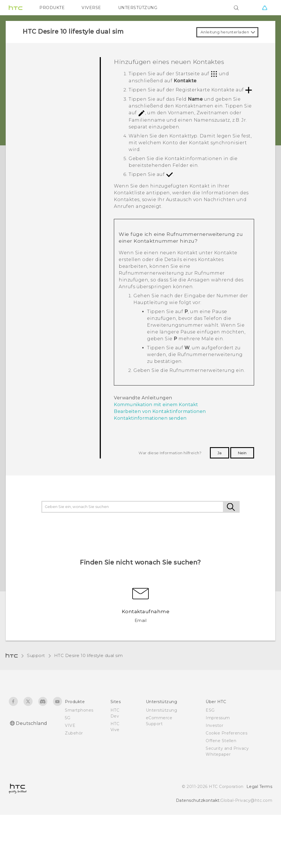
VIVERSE (91, 8)
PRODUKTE (52, 8)
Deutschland (32, 723)
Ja (220, 453)
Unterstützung (162, 710)
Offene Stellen (221, 741)
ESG (210, 710)
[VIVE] (265, 8)
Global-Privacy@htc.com (246, 800)
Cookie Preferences (226, 733)
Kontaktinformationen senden (150, 418)
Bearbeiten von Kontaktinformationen (160, 411)
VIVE (70, 725)
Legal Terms (259, 787)
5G (68, 718)
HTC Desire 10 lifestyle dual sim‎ (89, 655)
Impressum (218, 718)
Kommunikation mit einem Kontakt (156, 405)
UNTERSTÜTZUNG (138, 8)
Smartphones (79, 710)
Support (36, 655)
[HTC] (16, 8)
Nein (242, 453)
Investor (214, 725)
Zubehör (74, 733)
